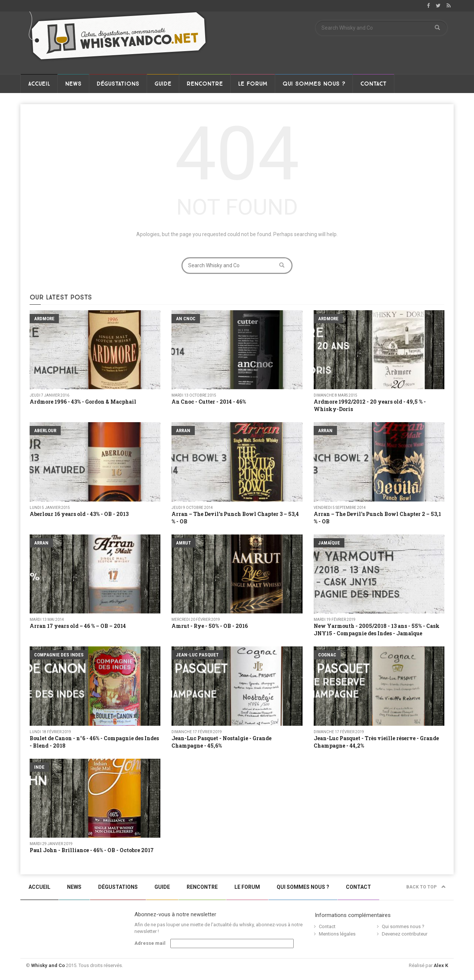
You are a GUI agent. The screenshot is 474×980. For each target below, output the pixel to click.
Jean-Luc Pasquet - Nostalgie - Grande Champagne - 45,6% (221, 742)
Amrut (183, 543)
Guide (163, 84)
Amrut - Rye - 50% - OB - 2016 (210, 626)
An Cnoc (186, 319)
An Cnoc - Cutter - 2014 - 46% (209, 402)
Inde (39, 767)
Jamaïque (329, 543)
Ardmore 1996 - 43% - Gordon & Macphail (83, 402)
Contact (373, 84)
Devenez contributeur (405, 934)
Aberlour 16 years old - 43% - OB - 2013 (79, 514)
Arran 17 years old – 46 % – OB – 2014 (78, 626)
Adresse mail (150, 943)
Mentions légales (337, 934)
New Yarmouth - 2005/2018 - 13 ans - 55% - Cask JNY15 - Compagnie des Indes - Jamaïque (377, 630)
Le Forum (253, 84)
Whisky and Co (48, 965)
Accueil (39, 84)
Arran (183, 431)
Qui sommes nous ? (314, 84)
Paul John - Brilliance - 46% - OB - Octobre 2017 (92, 850)
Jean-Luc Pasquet (197, 655)
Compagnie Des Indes (59, 655)
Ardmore (44, 319)
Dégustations (118, 84)
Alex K (441, 965)
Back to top (426, 887)
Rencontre (205, 84)
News (73, 84)
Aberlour (45, 431)
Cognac (327, 655)
